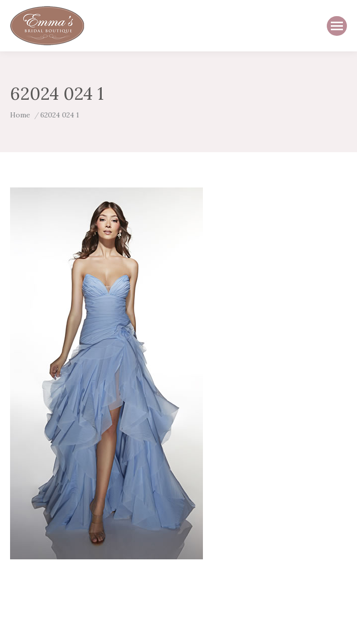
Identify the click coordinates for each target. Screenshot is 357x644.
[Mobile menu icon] (337, 26)
